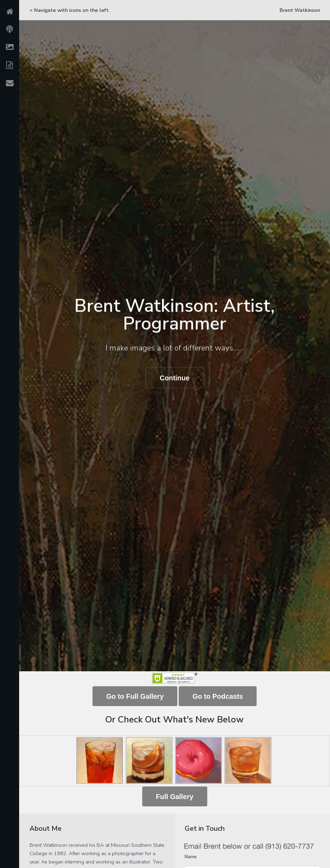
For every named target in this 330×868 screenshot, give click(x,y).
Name (191, 857)
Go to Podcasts (218, 696)
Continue (175, 378)
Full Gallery (175, 797)
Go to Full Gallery (135, 696)
